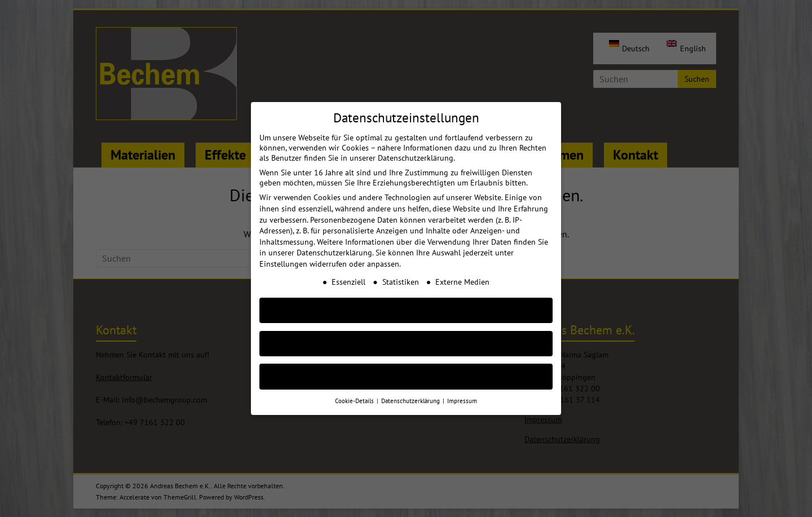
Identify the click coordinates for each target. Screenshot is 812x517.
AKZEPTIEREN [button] (406, 301)
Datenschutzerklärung (334, 244)
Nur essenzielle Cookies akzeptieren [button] (406, 335)
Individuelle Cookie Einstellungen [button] (406, 368)
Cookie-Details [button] (355, 392)
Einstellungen (283, 255)
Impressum (462, 392)
